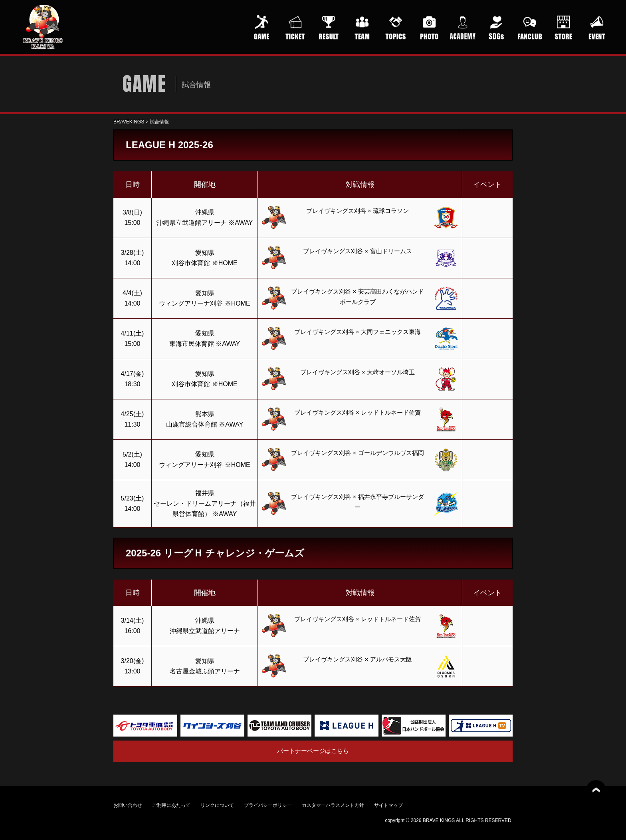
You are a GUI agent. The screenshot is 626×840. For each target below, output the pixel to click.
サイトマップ (388, 805)
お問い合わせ (128, 805)
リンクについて (217, 805)
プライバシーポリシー (268, 805)
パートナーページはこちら (313, 751)
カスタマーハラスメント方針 (333, 805)
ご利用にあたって (171, 805)
